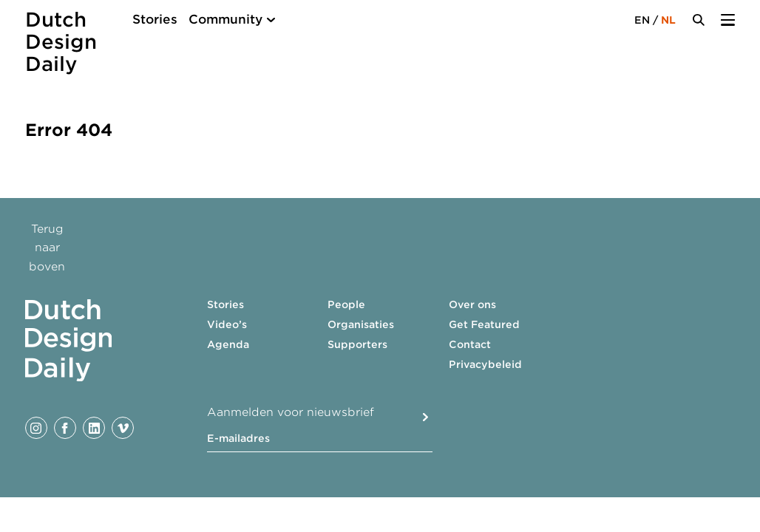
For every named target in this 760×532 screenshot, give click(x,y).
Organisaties (361, 325)
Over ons (472, 305)
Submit (425, 417)
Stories (155, 19)
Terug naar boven (47, 248)
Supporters (357, 345)
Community (225, 19)
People (346, 305)
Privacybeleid (485, 365)
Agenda (228, 345)
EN (642, 20)
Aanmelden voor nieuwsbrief (291, 412)
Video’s (227, 325)
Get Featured (484, 325)
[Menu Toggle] (728, 20)
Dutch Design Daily (61, 42)
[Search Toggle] (699, 20)
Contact (470, 345)
